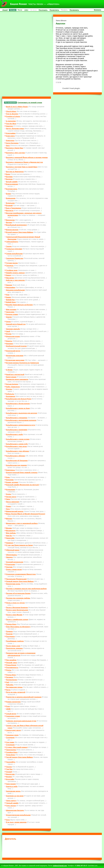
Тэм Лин (9, 769)
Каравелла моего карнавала (17, 379)
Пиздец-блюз (11, 624)
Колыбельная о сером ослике (18, 439)
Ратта (8, 690)
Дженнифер (11, 287)
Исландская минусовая (15, 360)
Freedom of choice (13, 116)
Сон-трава (10, 742)
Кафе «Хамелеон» (13, 387)
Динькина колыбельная (15, 290)
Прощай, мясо (12, 662)
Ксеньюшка (10, 489)
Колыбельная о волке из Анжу (18, 408)
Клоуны (9, 389)
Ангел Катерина (12, 143)
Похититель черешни (14, 648)
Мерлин (9, 519)
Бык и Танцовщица (13, 208)
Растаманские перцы (14, 687)
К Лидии (9, 370)
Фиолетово (10, 774)
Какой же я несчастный (15, 374)
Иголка (9, 334)
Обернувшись (11, 555)
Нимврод (10, 543)
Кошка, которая (12, 482)
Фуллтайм (10, 779)
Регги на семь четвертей (16, 692)
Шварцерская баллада (15, 810)
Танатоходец (11, 750)
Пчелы (9, 670)
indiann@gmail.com (60, 866)
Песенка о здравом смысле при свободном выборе (26, 589)
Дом (8, 295)
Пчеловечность (12, 667)
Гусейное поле (12, 270)
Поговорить (74, 10)
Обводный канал (13, 550)
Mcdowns (98, 10)
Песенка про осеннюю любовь (18, 598)
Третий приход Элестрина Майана (19, 757)
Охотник (9, 567)
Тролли (9, 767)
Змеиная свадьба (13, 329)
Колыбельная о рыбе (14, 434)
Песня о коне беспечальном (17, 610)
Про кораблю (11, 660)
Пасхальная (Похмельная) (16, 579)
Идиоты (9, 341)
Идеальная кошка (13, 336)
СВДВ (8, 709)
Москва (9, 528)
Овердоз (9, 557)
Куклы (8, 494)
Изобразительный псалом (16, 346)
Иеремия (9, 344)
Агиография (11, 133)
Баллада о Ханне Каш (14, 148)
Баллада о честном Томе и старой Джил (22, 167)
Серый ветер (11, 714)
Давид (8, 275)
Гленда (9, 246)
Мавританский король (15, 511)
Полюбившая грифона (15, 641)
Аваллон (9, 126)
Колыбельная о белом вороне (18, 403)
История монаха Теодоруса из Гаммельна (22, 363)
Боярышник (11, 198)
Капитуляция (11, 377)
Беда (8, 174)
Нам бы (9, 535)
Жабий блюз (11, 302)
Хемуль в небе (12, 786)
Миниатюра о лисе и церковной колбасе (22, 523)
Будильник (10, 203)
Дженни (9, 285)
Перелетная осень (13, 584)
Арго (8, 145)
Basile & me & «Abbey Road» (17, 107)
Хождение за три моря (15, 796)
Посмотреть (54, 10)
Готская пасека (12, 263)
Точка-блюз (10, 755)
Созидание (10, 737)
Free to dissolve (12, 114)
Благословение (12, 184)
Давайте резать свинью (15, 273)
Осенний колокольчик (15, 562)
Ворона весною (12, 230)
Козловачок (10, 396)
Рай (7, 682)
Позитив (9, 634)
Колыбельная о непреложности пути (20, 425)
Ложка (8, 506)
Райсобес (10, 685)
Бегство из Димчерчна (15, 172)
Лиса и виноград (13, 502)
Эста (8, 820)
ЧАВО (26, 10)
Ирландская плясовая (15, 355)
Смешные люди (12, 735)
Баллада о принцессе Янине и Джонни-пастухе (24, 162)
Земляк (9, 317)
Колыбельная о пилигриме (17, 430)
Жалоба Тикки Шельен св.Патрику (19, 305)
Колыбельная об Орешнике (17, 460)
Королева (10, 480)
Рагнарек (9, 677)
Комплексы (10, 470)
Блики (8, 194)
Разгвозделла (11, 680)
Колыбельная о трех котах (16, 446)
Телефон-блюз (12, 752)
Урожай (9, 772)
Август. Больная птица (15, 128)
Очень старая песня (14, 569)
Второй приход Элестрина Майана (19, 232)
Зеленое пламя (12, 314)
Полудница (10, 636)
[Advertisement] (54, 848)
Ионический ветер (13, 351)
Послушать (43, 10)
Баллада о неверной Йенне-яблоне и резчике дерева (27, 157)
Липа (8, 499)
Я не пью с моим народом (16, 822)
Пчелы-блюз (11, 675)
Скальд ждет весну (13, 730)
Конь (8, 477)
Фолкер (9, 777)
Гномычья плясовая (14, 249)
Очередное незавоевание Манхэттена (21, 574)
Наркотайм (10, 538)
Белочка (9, 179)
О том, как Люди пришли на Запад (19, 545)
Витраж (9, 222)
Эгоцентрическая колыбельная (18, 815)
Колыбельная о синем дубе (17, 444)
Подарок (9, 631)
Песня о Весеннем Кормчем (17, 607)
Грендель (10, 265)
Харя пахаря (11, 784)
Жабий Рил (10, 300)
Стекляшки (10, 745)
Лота (8, 509)
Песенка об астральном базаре (18, 593)
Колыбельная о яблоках (16, 456)
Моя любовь (11, 533)
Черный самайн (12, 803)
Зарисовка (10, 312)
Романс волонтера (13, 702)
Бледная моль (12, 189)
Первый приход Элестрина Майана (20, 581)
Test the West (11, 124)
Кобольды (10, 394)
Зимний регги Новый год (16, 324)
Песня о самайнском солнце (17, 619)
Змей (8, 331)
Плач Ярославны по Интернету (18, 627)
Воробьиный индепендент (16, 225)
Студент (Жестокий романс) (17, 747)
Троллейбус (11, 762)
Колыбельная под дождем (16, 465)
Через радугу (11, 800)
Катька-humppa (12, 384)
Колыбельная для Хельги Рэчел (19, 399)
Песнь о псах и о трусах (15, 603)
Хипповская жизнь (13, 791)
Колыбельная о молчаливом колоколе (21, 420)
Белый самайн (12, 182)
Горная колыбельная (14, 254)
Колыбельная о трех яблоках (17, 451)
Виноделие (10, 220)
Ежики (8, 297)
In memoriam (11, 121)
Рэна (8, 706)
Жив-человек (11, 309)
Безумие (9, 177)
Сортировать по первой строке (30, 102)
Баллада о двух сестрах (15, 153)
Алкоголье (10, 140)
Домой (5, 10)
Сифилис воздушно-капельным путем (21, 721)
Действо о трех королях (15, 280)
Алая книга (10, 136)
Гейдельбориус (12, 242)
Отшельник (10, 564)
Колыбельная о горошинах (17, 418)
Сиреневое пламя (13, 716)
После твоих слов (13, 646)
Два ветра (10, 278)
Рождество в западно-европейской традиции (24, 697)
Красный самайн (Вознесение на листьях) (22, 485)
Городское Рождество (15, 258)
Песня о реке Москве (14, 615)
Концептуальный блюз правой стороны (22, 472)
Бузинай (9, 205)
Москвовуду (11, 530)
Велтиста (10, 210)
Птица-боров (11, 665)
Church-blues (11, 111)
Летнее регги (11, 497)
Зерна (8, 321)
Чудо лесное (11, 806)
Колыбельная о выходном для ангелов (21, 413)
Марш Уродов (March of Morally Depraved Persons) (26, 514)
